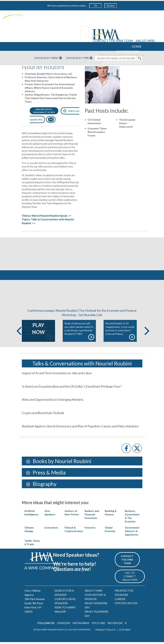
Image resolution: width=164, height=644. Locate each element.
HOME (137, 46)
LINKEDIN (64, 625)
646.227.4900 (145, 41)
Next (147, 333)
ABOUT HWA (93, 593)
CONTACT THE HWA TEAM (113, 41)
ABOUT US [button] (131, 68)
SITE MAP (125, 632)
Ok (95, 6)
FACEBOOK (115, 625)
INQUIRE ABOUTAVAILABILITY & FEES (44, 111)
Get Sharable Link (90, 317)
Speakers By (48, 58)
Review (111, 6)
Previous (19, 333)
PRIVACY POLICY (105, 632)
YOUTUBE (98, 625)
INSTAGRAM (81, 625)
